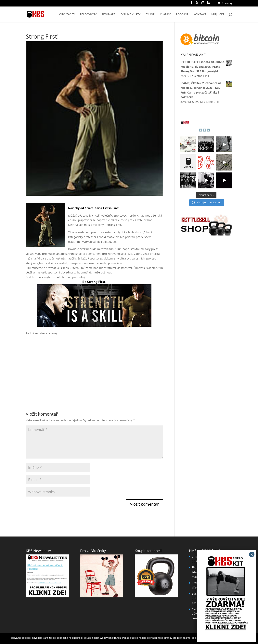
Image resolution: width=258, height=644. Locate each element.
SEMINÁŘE (109, 15)
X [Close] (252, 554)
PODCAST (182, 15)
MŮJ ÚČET (218, 15)
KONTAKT (200, 15)
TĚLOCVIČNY (88, 15)
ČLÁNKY (165, 15)
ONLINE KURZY (130, 15)
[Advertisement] (94, 366)
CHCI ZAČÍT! (67, 15)
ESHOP (150, 15)
